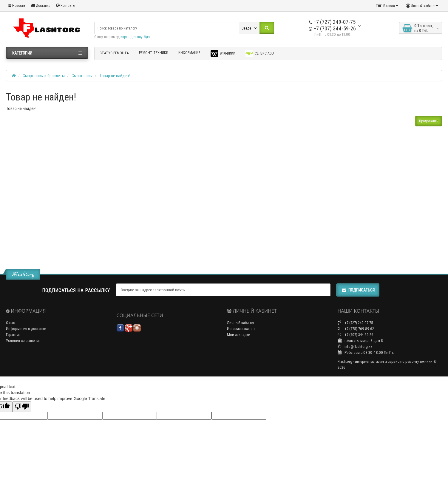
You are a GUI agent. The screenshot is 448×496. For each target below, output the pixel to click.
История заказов (241, 329)
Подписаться (358, 290)
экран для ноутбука (136, 37)
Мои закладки (239, 335)
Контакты (66, 6)
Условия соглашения (23, 341)
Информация (189, 53)
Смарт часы (82, 76)
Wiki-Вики (223, 54)
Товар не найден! (115, 76)
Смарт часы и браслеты (44, 76)
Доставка (41, 6)
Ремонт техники (154, 53)
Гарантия (13, 335)
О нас (10, 323)
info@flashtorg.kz (355, 347)
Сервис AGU (260, 54)
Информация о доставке (26, 329)
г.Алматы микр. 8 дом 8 (360, 341)
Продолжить (429, 121)
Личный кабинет (241, 323)
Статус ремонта (114, 53)
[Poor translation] (22, 407)
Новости (17, 6)
